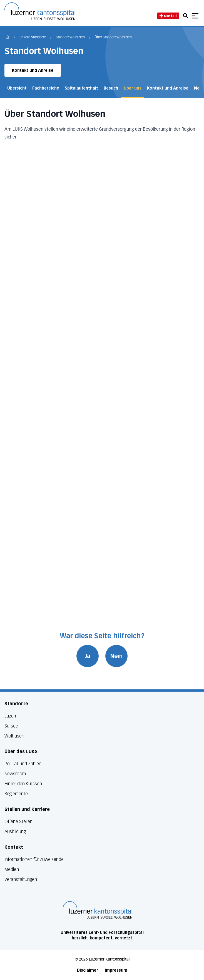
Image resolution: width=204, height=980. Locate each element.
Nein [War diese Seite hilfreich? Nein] (116, 656)
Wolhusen (14, 736)
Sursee (11, 726)
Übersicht (17, 88)
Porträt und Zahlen (23, 764)
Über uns (133, 88)
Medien (12, 869)
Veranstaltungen (21, 879)
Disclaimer (88, 970)
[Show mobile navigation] (195, 16)
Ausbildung (15, 832)
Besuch (111, 88)
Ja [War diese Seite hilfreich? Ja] (88, 656)
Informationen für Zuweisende (34, 859)
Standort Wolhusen (70, 38)
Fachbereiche (46, 88)
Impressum (116, 970)
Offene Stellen (18, 822)
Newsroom (15, 774)
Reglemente (16, 794)
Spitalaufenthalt (81, 88)
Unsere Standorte (33, 38)
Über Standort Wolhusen (113, 38)
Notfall (168, 16)
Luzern (11, 716)
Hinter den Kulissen (23, 784)
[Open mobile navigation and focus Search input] (186, 16)
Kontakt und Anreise (33, 70)
